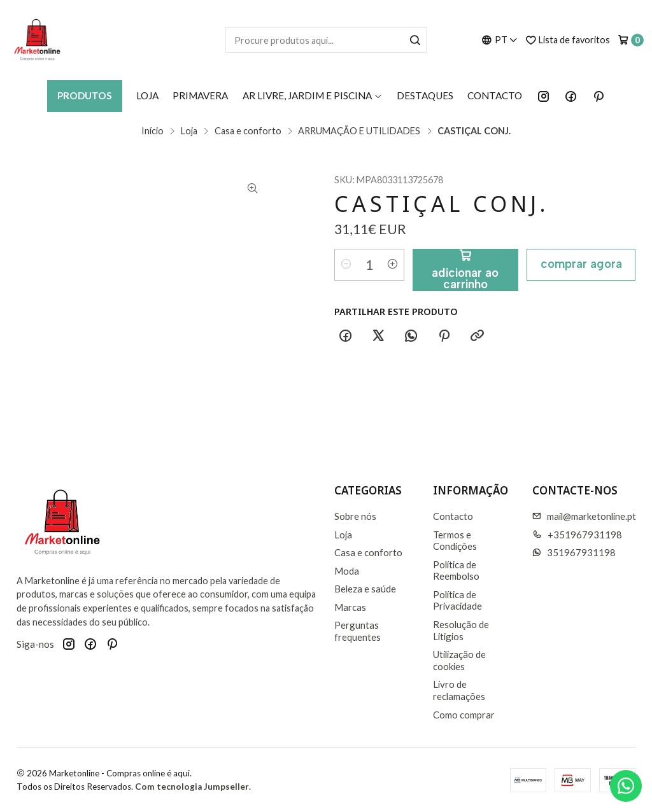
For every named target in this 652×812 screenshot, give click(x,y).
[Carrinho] (631, 40)
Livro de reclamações (459, 690)
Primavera (200, 95)
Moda (347, 571)
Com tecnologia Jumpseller (192, 787)
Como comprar (464, 715)
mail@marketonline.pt (584, 516)
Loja (147, 95)
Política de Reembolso (456, 570)
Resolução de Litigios (461, 630)
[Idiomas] (500, 40)
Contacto (495, 95)
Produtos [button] (85, 95)
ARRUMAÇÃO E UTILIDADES (359, 131)
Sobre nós (355, 516)
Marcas (350, 607)
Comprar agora (581, 264)
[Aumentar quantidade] (392, 265)
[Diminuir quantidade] (346, 265)
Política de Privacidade (457, 600)
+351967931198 (577, 535)
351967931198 (574, 552)
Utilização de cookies (459, 660)
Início (152, 131)
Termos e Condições (455, 541)
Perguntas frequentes (358, 631)
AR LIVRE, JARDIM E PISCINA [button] (313, 95)
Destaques (425, 95)
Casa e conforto (248, 131)
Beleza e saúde (365, 589)
